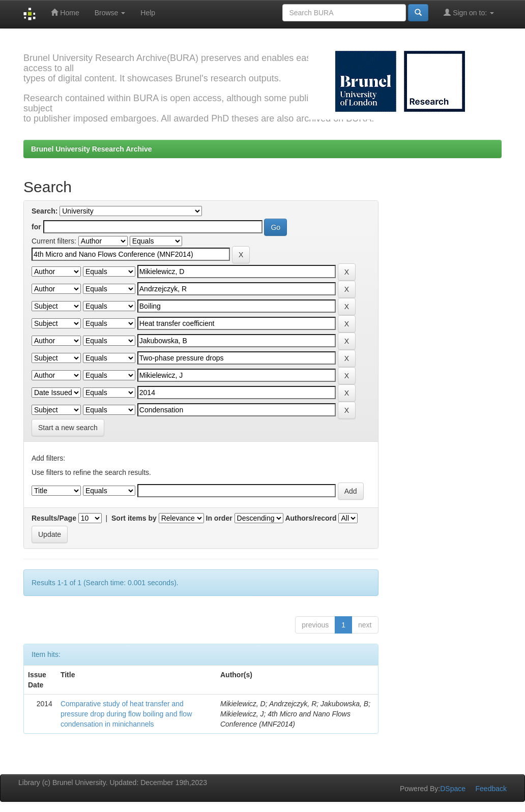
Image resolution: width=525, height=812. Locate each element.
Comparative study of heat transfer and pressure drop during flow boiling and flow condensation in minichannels (126, 714)
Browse (110, 13)
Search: (45, 211)
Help (148, 13)
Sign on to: (469, 12)
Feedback (491, 789)
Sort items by (134, 518)
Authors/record (311, 518)
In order (219, 518)
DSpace (453, 789)
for (36, 227)
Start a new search (68, 428)
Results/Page (54, 518)
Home (65, 12)
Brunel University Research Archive (92, 149)
